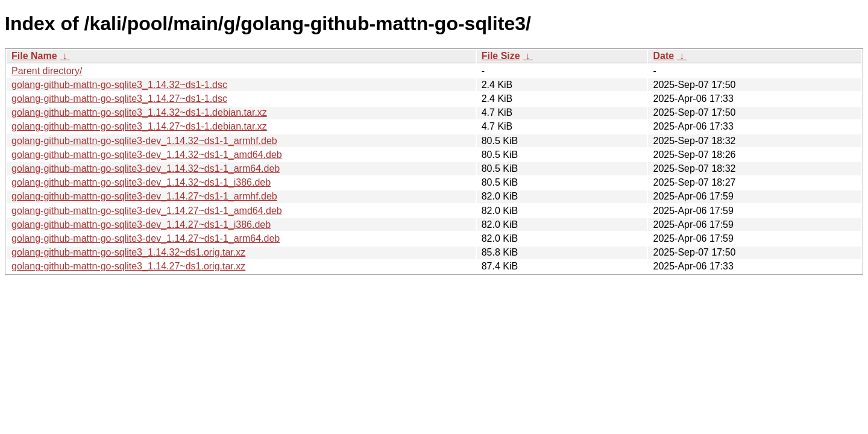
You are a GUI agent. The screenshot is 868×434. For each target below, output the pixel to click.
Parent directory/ (47, 71)
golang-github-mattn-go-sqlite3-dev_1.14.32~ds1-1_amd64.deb (147, 155)
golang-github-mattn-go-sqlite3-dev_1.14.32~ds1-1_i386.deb (141, 182)
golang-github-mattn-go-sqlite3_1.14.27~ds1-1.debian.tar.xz (139, 126)
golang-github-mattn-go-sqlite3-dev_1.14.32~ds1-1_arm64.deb (146, 168)
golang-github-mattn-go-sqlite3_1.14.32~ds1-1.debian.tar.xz (139, 112)
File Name (34, 56)
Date (663, 56)
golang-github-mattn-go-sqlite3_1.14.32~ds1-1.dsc (119, 85)
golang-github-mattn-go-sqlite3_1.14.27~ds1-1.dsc (119, 99)
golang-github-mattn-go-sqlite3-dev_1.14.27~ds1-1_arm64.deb (146, 238)
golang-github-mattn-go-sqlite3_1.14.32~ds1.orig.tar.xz (128, 252)
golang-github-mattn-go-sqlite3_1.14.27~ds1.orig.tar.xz (128, 266)
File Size (501, 56)
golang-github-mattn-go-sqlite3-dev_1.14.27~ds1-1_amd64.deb (147, 211)
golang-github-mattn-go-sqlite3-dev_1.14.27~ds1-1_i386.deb (141, 225)
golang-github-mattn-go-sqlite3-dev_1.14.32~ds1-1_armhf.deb (144, 141)
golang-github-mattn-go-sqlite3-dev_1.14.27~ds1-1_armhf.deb (144, 196)
